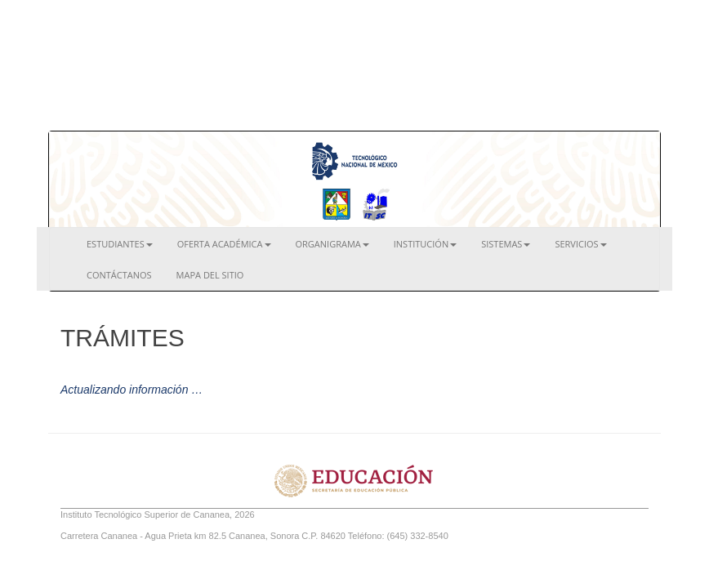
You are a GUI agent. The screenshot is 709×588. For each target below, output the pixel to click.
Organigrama (332, 244)
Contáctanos (119, 275)
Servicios (580, 244)
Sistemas (506, 244)
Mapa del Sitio (210, 275)
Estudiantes (120, 244)
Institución (425, 244)
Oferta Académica (224, 244)
